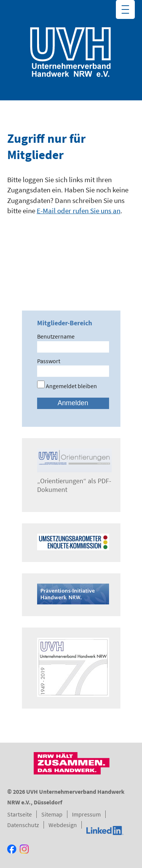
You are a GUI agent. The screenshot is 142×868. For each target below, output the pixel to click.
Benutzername (56, 336)
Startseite (20, 814)
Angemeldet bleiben (67, 386)
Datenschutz (23, 825)
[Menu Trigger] (125, 9)
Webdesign (63, 825)
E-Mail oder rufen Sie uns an (79, 211)
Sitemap (52, 814)
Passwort (49, 361)
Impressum (86, 814)
